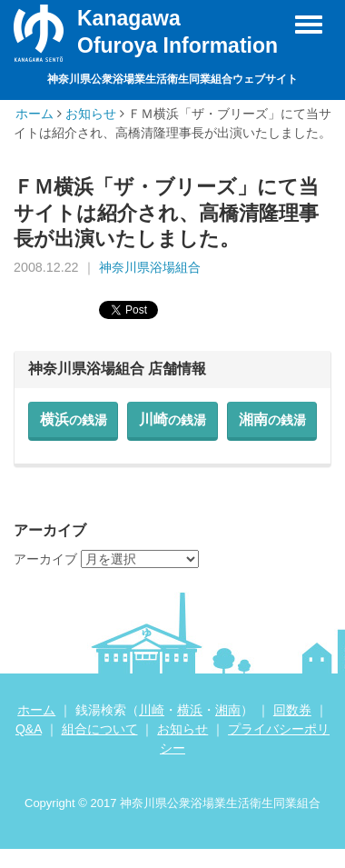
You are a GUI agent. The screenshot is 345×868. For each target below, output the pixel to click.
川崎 (172, 419)
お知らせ (91, 114)
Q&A (29, 729)
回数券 (292, 710)
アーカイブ (45, 559)
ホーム (34, 114)
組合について (100, 729)
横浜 (74, 419)
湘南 (272, 419)
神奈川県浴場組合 (150, 267)
